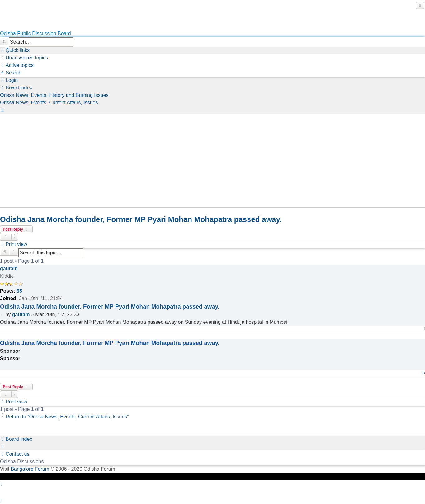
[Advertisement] (187, 158)
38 (19, 291)
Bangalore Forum (30, 469)
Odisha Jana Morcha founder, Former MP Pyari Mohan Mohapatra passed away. (141, 219)
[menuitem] (24, 58)
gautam (9, 268)
